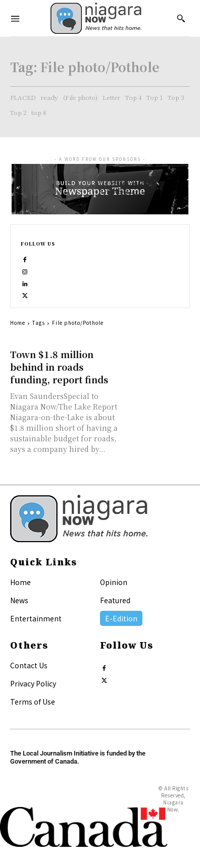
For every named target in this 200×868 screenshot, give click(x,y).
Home (18, 323)
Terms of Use (33, 702)
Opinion (114, 582)
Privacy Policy (33, 683)
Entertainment (36, 618)
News (19, 600)
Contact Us (29, 665)
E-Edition (121, 618)
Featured (115, 600)
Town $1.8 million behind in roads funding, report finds (59, 367)
